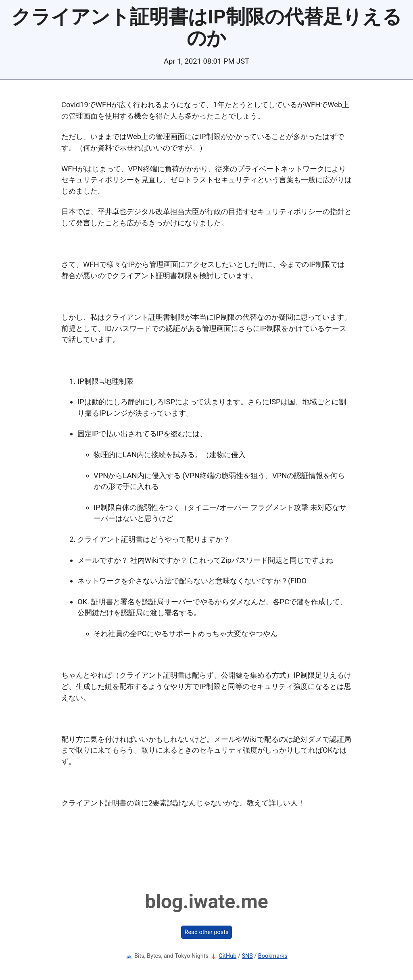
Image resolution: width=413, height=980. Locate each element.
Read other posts (207, 932)
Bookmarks (273, 956)
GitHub (227, 956)
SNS (247, 956)
